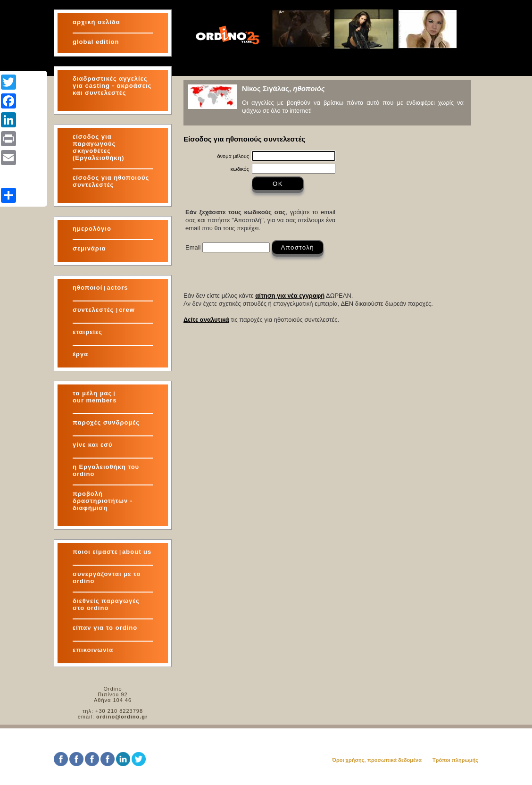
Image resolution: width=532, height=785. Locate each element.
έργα (80, 354)
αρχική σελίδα (96, 22)
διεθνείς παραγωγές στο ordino (106, 604)
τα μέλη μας (92, 393)
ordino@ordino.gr (122, 717)
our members (95, 400)
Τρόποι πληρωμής (455, 760)
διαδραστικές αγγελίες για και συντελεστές (112, 86)
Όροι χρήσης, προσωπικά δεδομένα (377, 760)
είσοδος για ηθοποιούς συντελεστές (111, 181)
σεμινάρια (89, 248)
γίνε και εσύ (93, 445)
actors (117, 288)
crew (127, 310)
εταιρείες (87, 332)
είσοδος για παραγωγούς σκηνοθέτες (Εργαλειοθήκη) (99, 147)
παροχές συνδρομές (106, 422)
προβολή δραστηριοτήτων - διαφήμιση (103, 501)
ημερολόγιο (92, 229)
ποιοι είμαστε (95, 552)
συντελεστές (94, 310)
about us (137, 552)
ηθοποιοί (87, 288)
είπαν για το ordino (105, 628)
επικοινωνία (93, 650)
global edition (96, 42)
